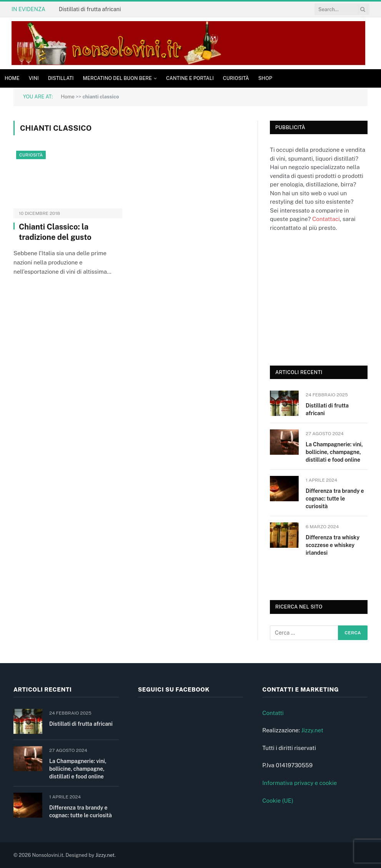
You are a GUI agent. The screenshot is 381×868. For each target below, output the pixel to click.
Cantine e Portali (190, 78)
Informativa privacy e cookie (299, 783)
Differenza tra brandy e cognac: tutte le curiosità (335, 499)
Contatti (273, 713)
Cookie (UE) (278, 801)
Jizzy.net (312, 730)
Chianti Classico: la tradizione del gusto (55, 232)
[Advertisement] (325, 298)
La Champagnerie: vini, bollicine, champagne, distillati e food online (334, 452)
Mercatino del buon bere (117, 78)
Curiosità (236, 78)
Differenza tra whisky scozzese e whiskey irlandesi (333, 545)
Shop (265, 78)
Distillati (61, 78)
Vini (34, 78)
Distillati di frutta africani (90, 9)
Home (12, 78)
